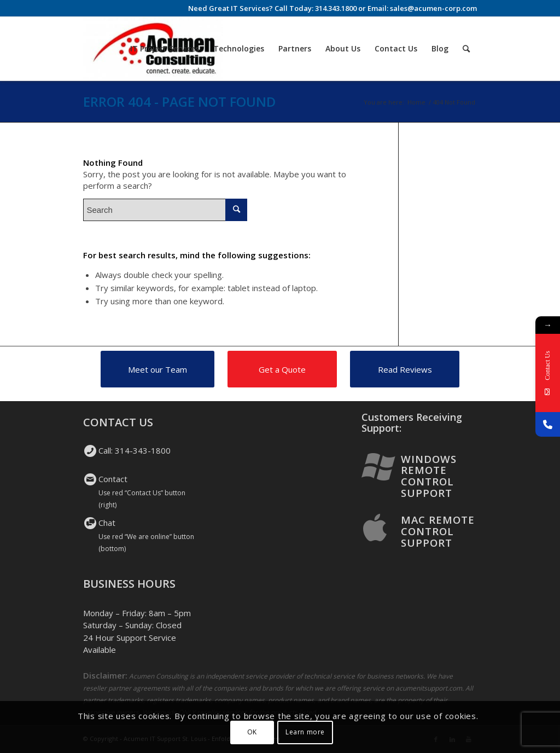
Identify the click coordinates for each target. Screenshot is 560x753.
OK (252, 732)
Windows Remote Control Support (429, 476)
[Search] (466, 49)
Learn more (305, 732)
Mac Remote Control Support (438, 531)
